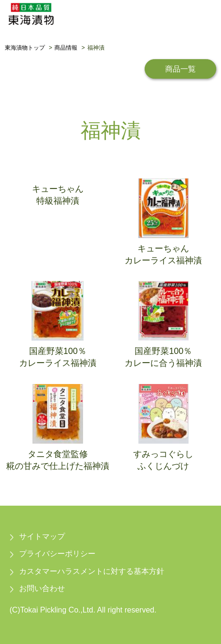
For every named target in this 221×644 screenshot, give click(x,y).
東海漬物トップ (25, 48)
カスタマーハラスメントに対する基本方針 (92, 571)
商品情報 (66, 48)
